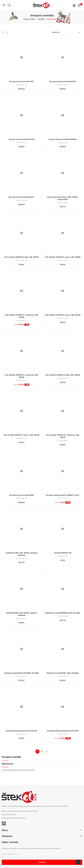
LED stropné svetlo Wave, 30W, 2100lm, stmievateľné (63, 198)
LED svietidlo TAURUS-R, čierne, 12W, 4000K (63, 257)
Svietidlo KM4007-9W (63, 553)
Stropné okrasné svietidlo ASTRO (63, 82)
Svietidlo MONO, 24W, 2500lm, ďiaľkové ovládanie (21, 614)
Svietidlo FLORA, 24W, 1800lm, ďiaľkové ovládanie (21, 554)
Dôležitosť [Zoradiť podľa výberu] (66, 32)
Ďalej (47, 751)
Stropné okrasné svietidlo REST (21, 197)
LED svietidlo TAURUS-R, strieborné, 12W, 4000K (21, 316)
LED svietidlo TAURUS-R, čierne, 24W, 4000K (21, 435)
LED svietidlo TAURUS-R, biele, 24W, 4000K (63, 375)
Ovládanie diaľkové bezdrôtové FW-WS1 (63, 731)
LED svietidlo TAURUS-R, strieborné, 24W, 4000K (63, 436)
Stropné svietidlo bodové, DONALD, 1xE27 (63, 495)
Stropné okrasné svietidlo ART (21, 82)
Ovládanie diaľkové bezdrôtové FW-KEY (21, 731)
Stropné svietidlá (11, 757)
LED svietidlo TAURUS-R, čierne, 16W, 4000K (63, 315)
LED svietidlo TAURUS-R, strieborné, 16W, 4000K (21, 376)
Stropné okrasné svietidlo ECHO (21, 139)
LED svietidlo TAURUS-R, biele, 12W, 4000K (21, 257)
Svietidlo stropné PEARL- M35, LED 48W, (63, 673)
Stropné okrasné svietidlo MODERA (63, 139)
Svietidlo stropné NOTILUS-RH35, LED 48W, (21, 673)
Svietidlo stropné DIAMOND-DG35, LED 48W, (63, 613)
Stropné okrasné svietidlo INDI (21, 495)
